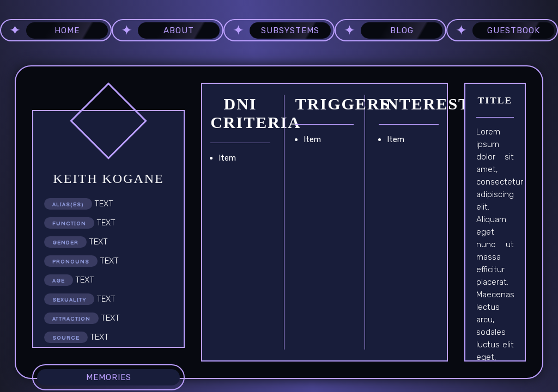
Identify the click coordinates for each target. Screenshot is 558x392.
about (179, 30)
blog (402, 30)
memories (109, 377)
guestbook (514, 30)
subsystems (290, 30)
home (67, 30)
